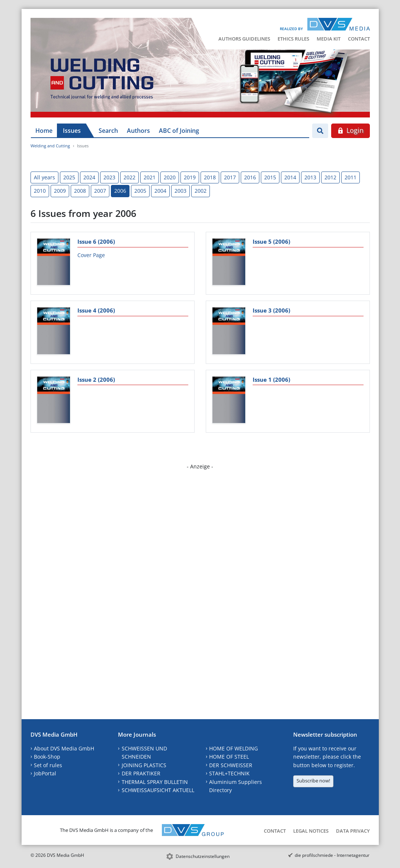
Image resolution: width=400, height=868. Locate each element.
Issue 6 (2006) (96, 241)
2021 (150, 177)
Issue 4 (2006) (96, 310)
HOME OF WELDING (233, 748)
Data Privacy (353, 831)
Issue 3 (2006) (271, 310)
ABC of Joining (179, 131)
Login (350, 130)
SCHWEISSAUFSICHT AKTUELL (158, 790)
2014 (290, 177)
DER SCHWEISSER (231, 765)
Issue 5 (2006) (271, 241)
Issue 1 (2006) (271, 379)
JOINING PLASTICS (144, 765)
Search (108, 131)
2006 (120, 191)
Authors (138, 131)
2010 (40, 191)
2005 (140, 191)
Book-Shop (47, 757)
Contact (359, 39)
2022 (129, 177)
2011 (351, 177)
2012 (330, 177)
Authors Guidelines (244, 39)
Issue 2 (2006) (96, 379)
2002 (201, 191)
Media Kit (329, 39)
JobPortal (45, 773)
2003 (180, 191)
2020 (170, 177)
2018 (210, 177)
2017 (230, 177)
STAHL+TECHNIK (229, 773)
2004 (160, 191)
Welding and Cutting (50, 146)
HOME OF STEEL (229, 757)
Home (44, 131)
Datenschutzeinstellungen (203, 856)
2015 (270, 177)
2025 (69, 177)
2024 (89, 177)
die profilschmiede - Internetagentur (332, 855)
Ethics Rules (293, 39)
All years (44, 177)
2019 (190, 177)
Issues (72, 131)
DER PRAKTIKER (141, 773)
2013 (310, 177)
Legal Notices (311, 831)
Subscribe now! (313, 781)
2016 (250, 177)
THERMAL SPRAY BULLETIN (155, 782)
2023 (109, 177)
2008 (80, 191)
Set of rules (48, 765)
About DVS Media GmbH (64, 748)
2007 (100, 191)
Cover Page (91, 255)
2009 (60, 191)
